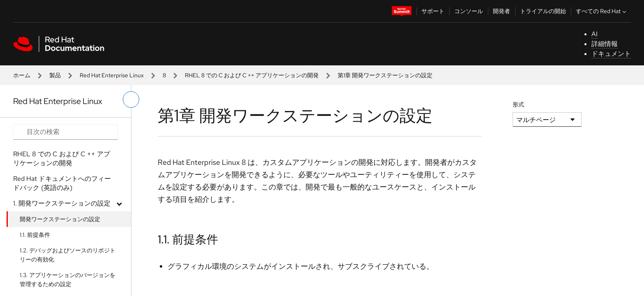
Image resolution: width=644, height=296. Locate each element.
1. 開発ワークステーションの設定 (62, 203)
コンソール (469, 11)
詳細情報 (605, 44)
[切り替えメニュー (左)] (131, 99)
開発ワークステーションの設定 (60, 219)
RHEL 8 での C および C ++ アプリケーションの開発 (252, 75)
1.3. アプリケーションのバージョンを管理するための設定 (68, 280)
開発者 (501, 11)
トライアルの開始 (543, 11)
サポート (433, 11)
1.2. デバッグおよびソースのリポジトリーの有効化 (68, 255)
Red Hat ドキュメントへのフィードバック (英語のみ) (62, 183)
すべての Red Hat (602, 11)
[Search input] (66, 132)
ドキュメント (611, 54)
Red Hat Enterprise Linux (112, 75)
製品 (55, 75)
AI (595, 34)
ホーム (22, 75)
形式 (518, 104)
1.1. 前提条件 (35, 235)
